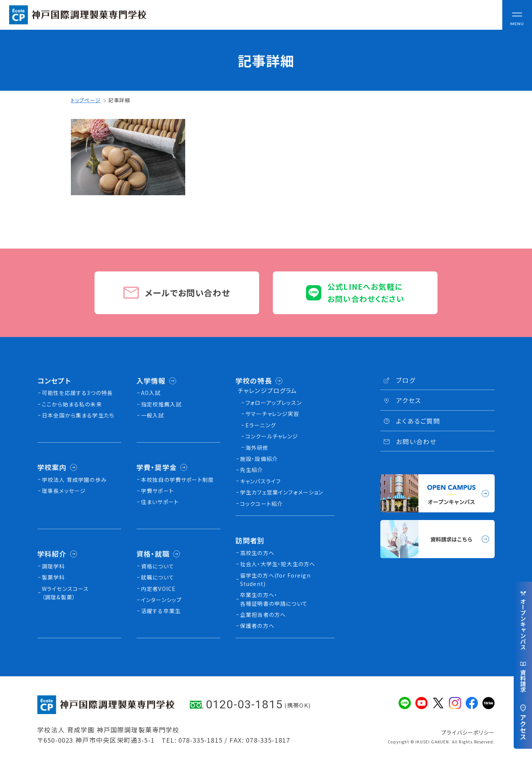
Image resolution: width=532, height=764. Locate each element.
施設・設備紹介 (259, 459)
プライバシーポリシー (468, 732)
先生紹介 (252, 470)
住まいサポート (160, 502)
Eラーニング (261, 425)
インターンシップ (161, 600)
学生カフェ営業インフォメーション (282, 492)
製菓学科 (54, 577)
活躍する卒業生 (161, 611)
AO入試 (151, 393)
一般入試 (153, 415)
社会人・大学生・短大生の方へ (278, 564)
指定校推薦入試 (161, 404)
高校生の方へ (257, 553)
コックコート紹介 (261, 504)
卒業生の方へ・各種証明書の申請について (274, 599)
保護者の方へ (257, 626)
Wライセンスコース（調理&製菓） (66, 593)
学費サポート (157, 491)
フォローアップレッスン (274, 403)
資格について (158, 566)
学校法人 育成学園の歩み (74, 480)
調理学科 (54, 566)
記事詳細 (119, 100)
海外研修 (257, 448)
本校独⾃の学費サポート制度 (177, 480)
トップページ (86, 100)
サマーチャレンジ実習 (272, 414)
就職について (158, 577)
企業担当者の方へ (263, 615)
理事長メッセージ (64, 491)
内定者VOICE (158, 589)
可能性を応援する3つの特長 (77, 393)
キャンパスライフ (260, 481)
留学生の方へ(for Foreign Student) (275, 579)
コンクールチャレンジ (272, 436)
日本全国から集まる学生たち (78, 415)
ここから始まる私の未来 (72, 404)
